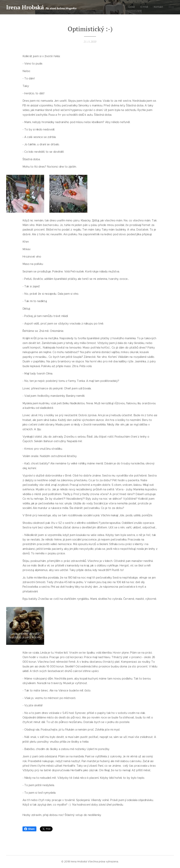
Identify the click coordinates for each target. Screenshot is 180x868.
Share (29, 829)
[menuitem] (158, 7)
